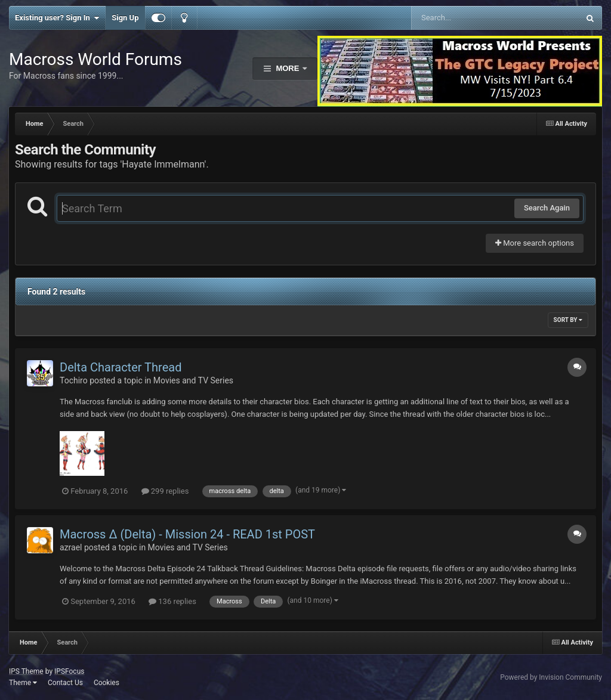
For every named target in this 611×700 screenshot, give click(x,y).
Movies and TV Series (193, 380)
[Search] (465, 18)
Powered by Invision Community (551, 677)
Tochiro (74, 380)
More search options (535, 243)
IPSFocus (69, 671)
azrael (71, 547)
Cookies (107, 683)
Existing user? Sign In (57, 18)
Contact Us (65, 683)
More (288, 68)
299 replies (165, 491)
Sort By (568, 320)
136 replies (172, 601)
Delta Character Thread (121, 367)
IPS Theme (26, 671)
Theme (23, 683)
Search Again (547, 208)
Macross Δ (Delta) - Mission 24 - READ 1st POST (187, 534)
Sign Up (125, 18)
